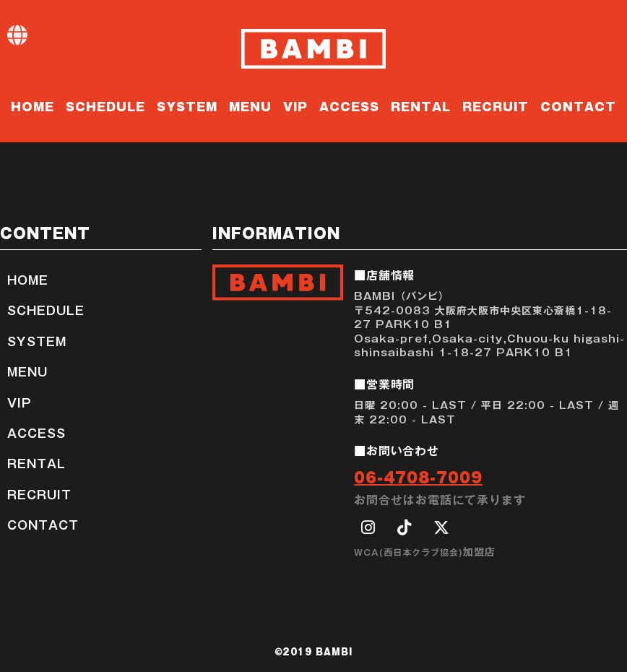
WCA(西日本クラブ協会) (408, 552)
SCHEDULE (105, 105)
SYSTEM (187, 105)
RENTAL (421, 105)
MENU (250, 105)
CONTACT (578, 105)
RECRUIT (496, 105)
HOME (33, 105)
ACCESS (349, 105)
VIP (295, 105)
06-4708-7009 (418, 476)
